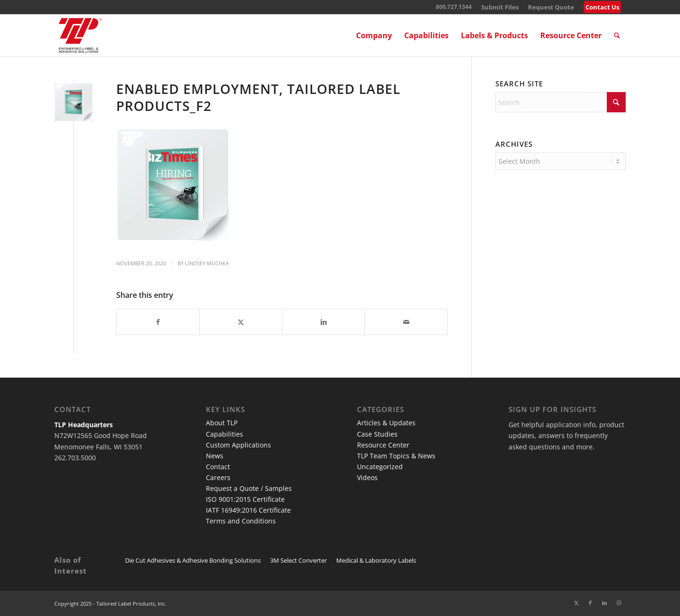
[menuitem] (500, 7)
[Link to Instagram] (619, 603)
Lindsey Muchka (207, 263)
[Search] (617, 35)
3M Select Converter (298, 560)
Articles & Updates (386, 423)
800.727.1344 (454, 7)
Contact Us (602, 7)
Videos (367, 477)
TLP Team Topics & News (396, 456)
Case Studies (377, 434)
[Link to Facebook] (590, 603)
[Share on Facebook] (158, 322)
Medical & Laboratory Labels (376, 560)
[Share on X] (241, 322)
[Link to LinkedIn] (604, 603)
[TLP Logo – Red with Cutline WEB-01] (80, 35)
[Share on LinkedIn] (323, 322)
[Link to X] (576, 603)
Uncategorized (380, 467)
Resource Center (383, 445)
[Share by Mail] (406, 322)
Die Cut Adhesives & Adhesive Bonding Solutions (193, 560)
